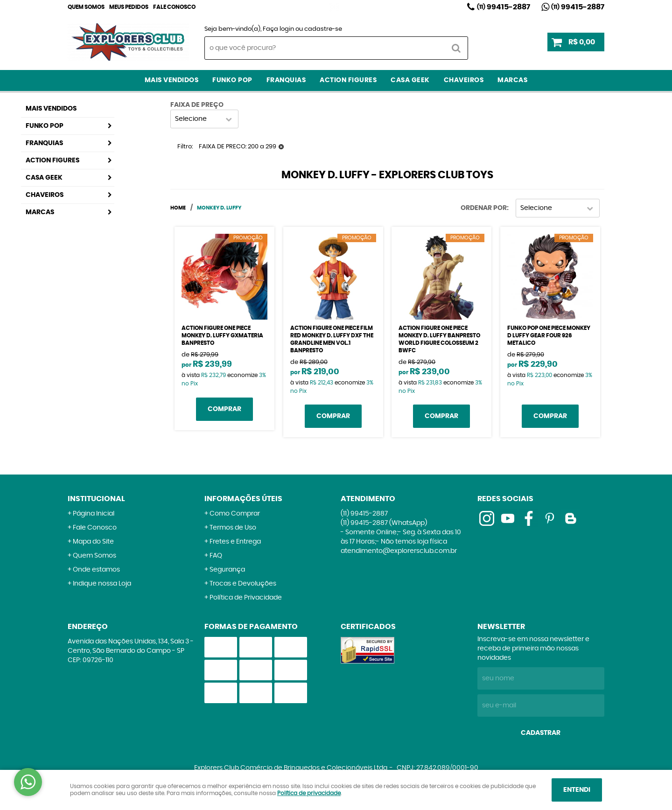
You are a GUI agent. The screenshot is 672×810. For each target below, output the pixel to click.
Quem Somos (86, 7)
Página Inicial (94, 514)
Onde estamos (96, 570)
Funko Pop (232, 80)
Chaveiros (464, 80)
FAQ (216, 556)
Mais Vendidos (172, 80)
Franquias (286, 80)
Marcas (512, 80)
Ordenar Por (484, 208)
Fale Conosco (174, 7)
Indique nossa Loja (102, 584)
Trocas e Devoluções (243, 584)
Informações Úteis (243, 499)
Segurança (227, 570)
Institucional (96, 499)
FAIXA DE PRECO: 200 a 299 (238, 147)
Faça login (278, 29)
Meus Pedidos (129, 7)
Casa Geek (410, 80)
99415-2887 (504, 7)
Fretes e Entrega (235, 542)
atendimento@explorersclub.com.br (399, 551)
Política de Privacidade (246, 598)
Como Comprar (235, 514)
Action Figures (348, 80)
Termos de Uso (233, 528)
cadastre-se (323, 29)
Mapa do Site (93, 542)
